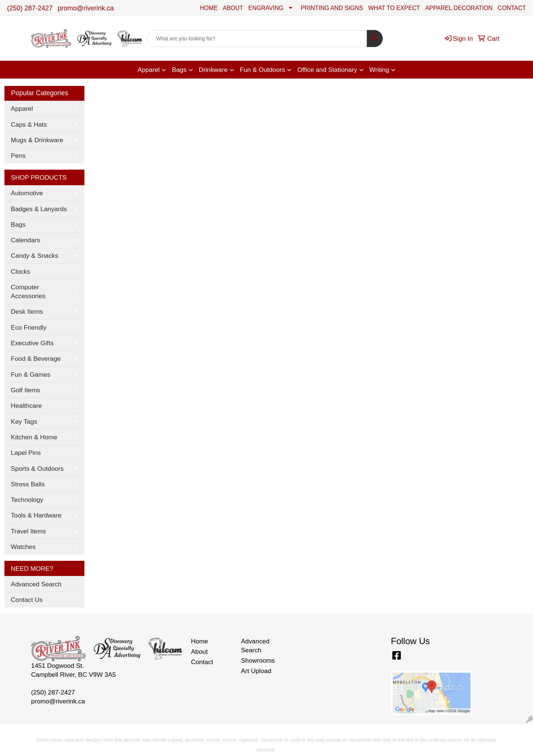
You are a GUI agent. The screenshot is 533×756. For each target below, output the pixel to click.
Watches (23, 547)
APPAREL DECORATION (459, 8)
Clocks (20, 272)
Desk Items (27, 312)
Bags (179, 70)
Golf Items (25, 390)
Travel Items (28, 531)
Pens (18, 156)
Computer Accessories (28, 292)
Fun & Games (31, 374)
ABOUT (233, 8)
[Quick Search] (257, 39)
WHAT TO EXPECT (394, 8)
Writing (379, 70)
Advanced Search (36, 584)
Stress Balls (28, 484)
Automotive (27, 193)
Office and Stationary (327, 70)
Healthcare (26, 406)
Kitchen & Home (34, 437)
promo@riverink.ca (86, 8)
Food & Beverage (36, 359)
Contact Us (27, 600)
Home (200, 641)
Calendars (25, 240)
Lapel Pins (26, 453)
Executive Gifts (32, 343)
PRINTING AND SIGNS (332, 8)
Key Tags (24, 422)
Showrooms (258, 660)
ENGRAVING (266, 8)
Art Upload (256, 671)
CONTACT (512, 8)
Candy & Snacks (34, 256)
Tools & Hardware (36, 515)
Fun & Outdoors (262, 70)
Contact (202, 662)
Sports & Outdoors (37, 469)
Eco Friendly (29, 327)
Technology (27, 500)
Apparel (149, 70)
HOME (209, 8)
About (199, 652)
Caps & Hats (29, 124)
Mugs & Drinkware (37, 140)
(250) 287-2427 (30, 8)
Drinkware (213, 70)
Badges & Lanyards (39, 209)
